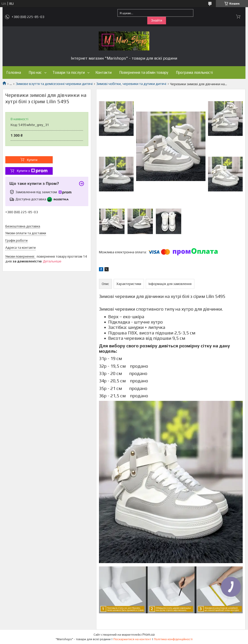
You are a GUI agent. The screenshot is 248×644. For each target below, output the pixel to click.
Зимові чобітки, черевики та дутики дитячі (131, 84)
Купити (32, 160)
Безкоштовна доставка (23, 226)
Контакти (104, 72)
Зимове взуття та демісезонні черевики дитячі (54, 84)
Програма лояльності (194, 72)
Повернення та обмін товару (144, 72)
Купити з (32, 171)
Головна (14, 72)
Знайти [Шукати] (157, 20)
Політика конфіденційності (173, 639)
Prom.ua (149, 634)
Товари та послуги (69, 72)
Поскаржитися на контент (132, 639)
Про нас (35, 72)
